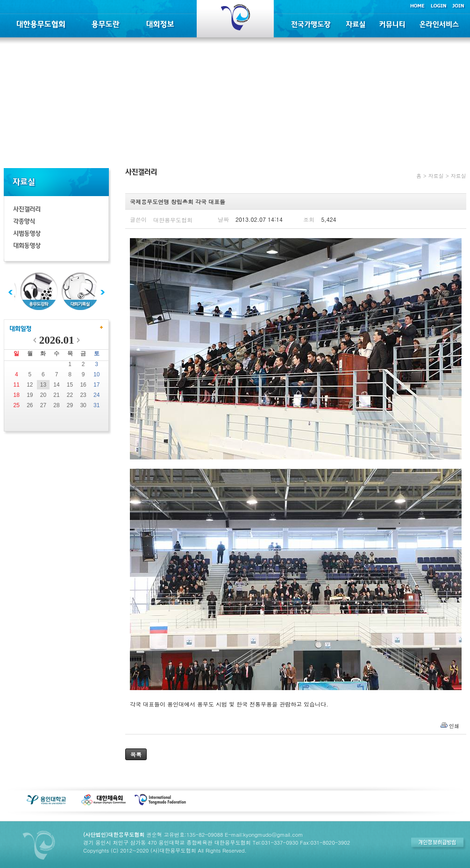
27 (43, 405)
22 (70, 395)
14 (56, 385)
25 (17, 405)
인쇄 (454, 726)
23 (83, 395)
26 (30, 405)
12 (30, 385)
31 (96, 405)
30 (83, 405)
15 (70, 385)
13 (43, 385)
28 (56, 405)
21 (56, 395)
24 (96, 395)
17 (96, 385)
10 (96, 374)
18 (17, 395)
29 (70, 405)
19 (30, 395)
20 (43, 395)
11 (17, 385)
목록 (136, 754)
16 (83, 385)
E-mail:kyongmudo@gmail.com (264, 834)
